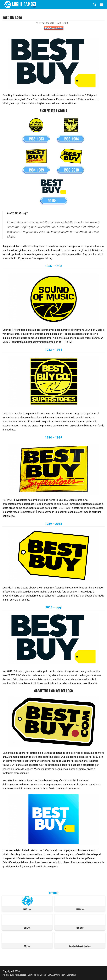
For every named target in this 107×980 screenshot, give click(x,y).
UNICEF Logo (27, 909)
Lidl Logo (27, 928)
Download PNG (53, 28)
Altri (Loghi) (63, 23)
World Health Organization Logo (80, 946)
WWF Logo (80, 928)
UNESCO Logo (80, 909)
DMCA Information (59, 974)
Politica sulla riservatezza (15, 974)
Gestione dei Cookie (39, 974)
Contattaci (75, 974)
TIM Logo (27, 946)
